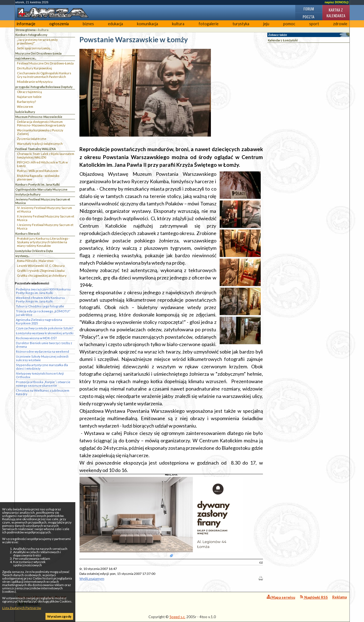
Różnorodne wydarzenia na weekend (42, 351)
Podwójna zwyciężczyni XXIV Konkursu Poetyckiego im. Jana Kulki (43, 291)
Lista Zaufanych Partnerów (22, 608)
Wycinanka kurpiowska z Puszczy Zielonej (40, 132)
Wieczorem (25, 107)
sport (314, 24)
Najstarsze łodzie (29, 97)
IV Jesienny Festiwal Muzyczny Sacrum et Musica (45, 210)
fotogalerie (209, 24)
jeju (266, 24)
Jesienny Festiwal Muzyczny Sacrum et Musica (43, 201)
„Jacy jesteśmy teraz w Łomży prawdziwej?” (37, 41)
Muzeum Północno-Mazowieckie (39, 117)
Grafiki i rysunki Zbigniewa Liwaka (41, 271)
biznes (88, 24)
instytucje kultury (28, 194)
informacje (26, 24)
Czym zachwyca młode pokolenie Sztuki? (45, 328)
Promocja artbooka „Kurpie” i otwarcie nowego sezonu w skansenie (43, 384)
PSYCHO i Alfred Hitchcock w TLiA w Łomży (42, 164)
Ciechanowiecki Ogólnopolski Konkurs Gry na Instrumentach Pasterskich (44, 75)
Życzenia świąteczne (32, 139)
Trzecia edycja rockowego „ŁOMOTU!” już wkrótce (43, 313)
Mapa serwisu (281, 597)
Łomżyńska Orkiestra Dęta (34, 251)
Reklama (339, 597)
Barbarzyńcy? (26, 102)
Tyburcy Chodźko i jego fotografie (40, 306)
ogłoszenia (59, 24)
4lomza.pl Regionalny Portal (42, 600)
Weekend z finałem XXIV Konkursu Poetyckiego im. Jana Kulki (40, 299)
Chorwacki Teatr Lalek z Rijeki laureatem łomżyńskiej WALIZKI (46, 155)
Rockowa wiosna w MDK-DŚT (36, 338)
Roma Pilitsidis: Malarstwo (35, 261)
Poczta (309, 17)
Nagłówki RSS (314, 597)
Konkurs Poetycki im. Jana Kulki (38, 184)
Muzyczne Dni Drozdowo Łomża (38, 53)
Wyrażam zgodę (59, 616)
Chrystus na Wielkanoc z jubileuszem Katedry (43, 392)
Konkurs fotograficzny (31, 35)
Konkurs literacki (28, 234)
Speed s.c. (177, 617)
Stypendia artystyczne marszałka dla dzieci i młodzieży (42, 367)
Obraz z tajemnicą (29, 92)
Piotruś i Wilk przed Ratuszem (38, 171)
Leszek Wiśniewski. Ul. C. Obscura (41, 266)
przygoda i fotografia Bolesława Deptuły (44, 87)
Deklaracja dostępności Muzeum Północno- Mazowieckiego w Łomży (41, 123)
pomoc (289, 24)
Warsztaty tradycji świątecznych (40, 144)
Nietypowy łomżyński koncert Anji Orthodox (40, 375)
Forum (309, 9)
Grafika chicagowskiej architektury (42, 275)
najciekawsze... (26, 58)
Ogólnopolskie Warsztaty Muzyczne (41, 189)
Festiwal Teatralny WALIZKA (36, 149)
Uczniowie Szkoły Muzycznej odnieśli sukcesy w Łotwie (42, 358)
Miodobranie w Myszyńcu (35, 82)
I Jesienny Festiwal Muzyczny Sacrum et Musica (45, 227)
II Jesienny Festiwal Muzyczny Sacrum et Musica (46, 218)
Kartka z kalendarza (336, 13)
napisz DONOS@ (337, 2)
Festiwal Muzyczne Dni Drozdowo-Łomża (45, 63)
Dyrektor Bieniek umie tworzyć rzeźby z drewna (44, 345)
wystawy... (22, 256)
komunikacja (147, 24)
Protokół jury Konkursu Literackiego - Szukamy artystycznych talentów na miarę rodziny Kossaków (43, 242)
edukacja (115, 24)
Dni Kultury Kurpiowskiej (35, 68)
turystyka (241, 24)
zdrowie (340, 24)
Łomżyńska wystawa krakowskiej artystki (45, 333)
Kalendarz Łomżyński (283, 40)
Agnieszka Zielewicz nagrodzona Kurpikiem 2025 (39, 321)
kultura (178, 24)
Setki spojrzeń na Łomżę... (34, 48)
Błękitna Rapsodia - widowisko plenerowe (38, 177)
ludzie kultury (25, 112)
